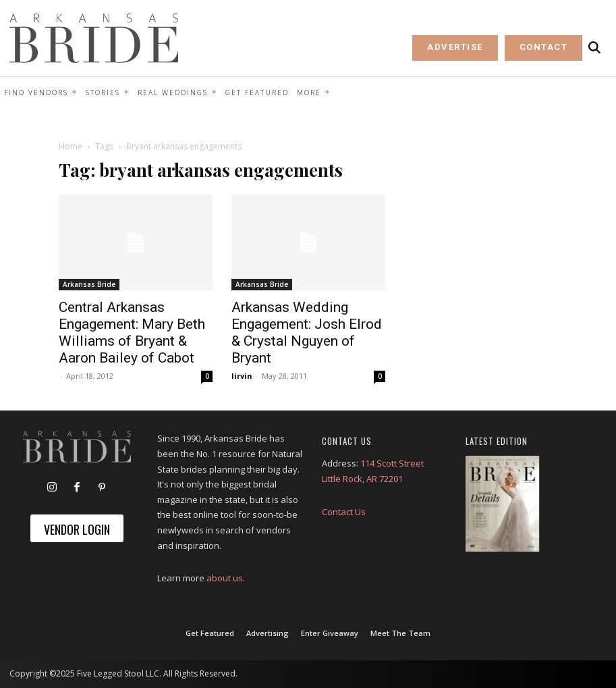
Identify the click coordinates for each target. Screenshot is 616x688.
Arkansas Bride (89, 284)
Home (71, 146)
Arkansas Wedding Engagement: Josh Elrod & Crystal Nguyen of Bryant (307, 333)
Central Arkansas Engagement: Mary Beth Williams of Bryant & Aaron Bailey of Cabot (132, 333)
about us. (226, 578)
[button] (594, 47)
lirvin (242, 376)
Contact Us (344, 512)
